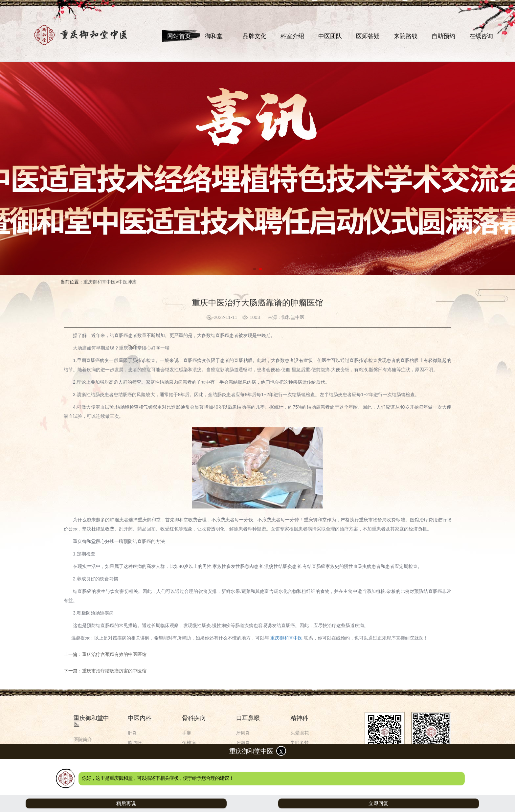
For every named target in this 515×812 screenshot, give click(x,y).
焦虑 (295, 772)
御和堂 (214, 36)
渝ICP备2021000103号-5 (308, 790)
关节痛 (189, 772)
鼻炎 (241, 772)
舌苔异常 (245, 762)
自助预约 (443, 36)
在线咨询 (481, 36)
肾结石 (135, 762)
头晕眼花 (300, 733)
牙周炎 (243, 733)
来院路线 (406, 36)
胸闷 (132, 772)
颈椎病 (189, 743)
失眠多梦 (300, 743)
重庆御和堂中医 (100, 282)
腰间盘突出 (193, 753)
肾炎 (132, 753)
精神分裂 (300, 762)
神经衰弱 (300, 753)
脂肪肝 (135, 743)
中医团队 (330, 36)
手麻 (187, 733)
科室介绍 (292, 36)
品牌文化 (255, 36)
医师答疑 (368, 36)
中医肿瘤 (127, 282)
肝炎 (132, 733)
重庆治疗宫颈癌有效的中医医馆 (114, 654)
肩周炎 (189, 762)
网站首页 (179, 36)
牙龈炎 (243, 743)
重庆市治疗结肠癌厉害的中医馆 (114, 671)
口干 (241, 753)
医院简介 (83, 739)
